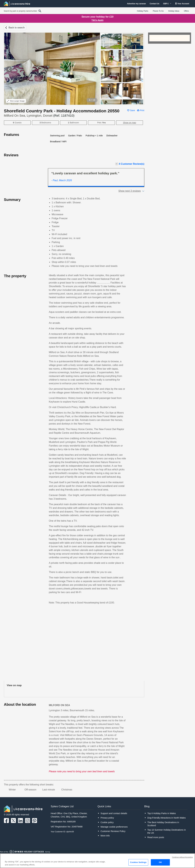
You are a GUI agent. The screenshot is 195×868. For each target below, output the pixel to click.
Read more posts (156, 837)
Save (133, 110)
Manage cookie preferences (114, 827)
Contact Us (155, 4)
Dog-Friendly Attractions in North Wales (166, 818)
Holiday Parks (143, 11)
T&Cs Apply (98, 20)
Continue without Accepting (182, 857)
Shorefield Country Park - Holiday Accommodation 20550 (62, 111)
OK (160, 862)
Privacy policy (107, 818)
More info (105, 836)
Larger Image (16, 101)
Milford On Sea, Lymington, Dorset (39, 115)
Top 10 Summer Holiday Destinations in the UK (167, 831)
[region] (97, 861)
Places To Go (158, 11)
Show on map (130, 123)
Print (142, 110)
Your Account (182, 4)
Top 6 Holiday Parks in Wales (162, 813)
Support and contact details (114, 813)
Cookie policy (107, 822)
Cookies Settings (138, 862)
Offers (186, 11)
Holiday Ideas (174, 11)
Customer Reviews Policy (113, 831)
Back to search (17, 28)
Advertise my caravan (136, 4)
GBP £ (167, 4)
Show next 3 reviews (130, 191)
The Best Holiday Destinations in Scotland (163, 824)
